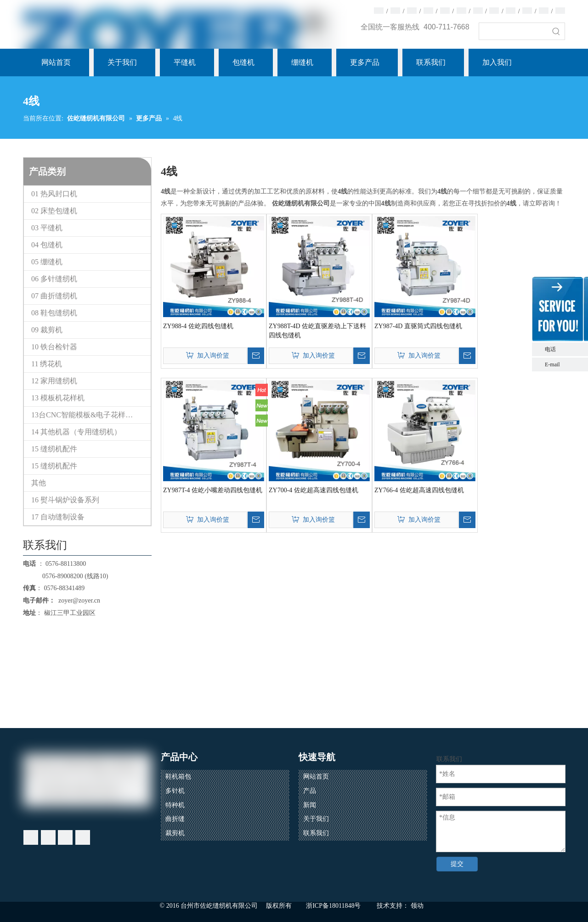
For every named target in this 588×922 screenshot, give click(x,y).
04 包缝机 (47, 245)
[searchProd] (514, 31)
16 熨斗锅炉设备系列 (65, 500)
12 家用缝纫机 (54, 381)
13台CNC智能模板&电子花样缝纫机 (89, 415)
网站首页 (316, 777)
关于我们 (316, 819)
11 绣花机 (47, 364)
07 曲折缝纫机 (54, 296)
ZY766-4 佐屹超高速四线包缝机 (419, 490)
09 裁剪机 (47, 330)
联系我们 (316, 833)
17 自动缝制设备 (58, 517)
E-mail (552, 364)
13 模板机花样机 (58, 398)
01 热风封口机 (54, 194)
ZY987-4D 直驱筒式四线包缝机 (418, 326)
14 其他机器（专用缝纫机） (76, 432)
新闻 (310, 805)
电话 (564, 349)
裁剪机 (175, 833)
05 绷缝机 (47, 262)
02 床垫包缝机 (54, 211)
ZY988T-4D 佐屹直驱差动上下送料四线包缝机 (317, 331)
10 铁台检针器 (54, 347)
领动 (417, 906)
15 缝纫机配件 (54, 449)
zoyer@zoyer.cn (78, 600)
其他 (39, 483)
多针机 (175, 791)
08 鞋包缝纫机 (54, 313)
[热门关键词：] (556, 31)
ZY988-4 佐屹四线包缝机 (198, 326)
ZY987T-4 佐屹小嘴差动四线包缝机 (213, 490)
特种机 (175, 805)
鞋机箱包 (178, 777)
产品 (310, 791)
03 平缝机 (47, 228)
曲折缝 (175, 819)
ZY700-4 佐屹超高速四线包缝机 (314, 490)
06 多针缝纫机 (54, 279)
